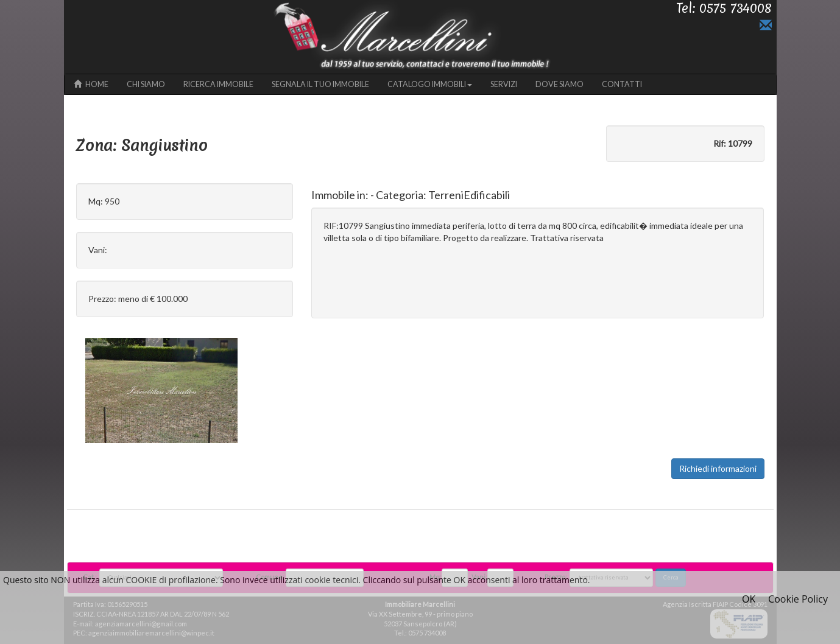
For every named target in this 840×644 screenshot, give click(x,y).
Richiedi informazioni (718, 468)
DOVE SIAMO (559, 84)
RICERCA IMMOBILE (218, 84)
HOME (91, 84)
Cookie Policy (798, 599)
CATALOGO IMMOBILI (430, 84)
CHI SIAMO (146, 84)
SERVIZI (504, 84)
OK (749, 599)
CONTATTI (622, 84)
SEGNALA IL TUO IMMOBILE (320, 84)
